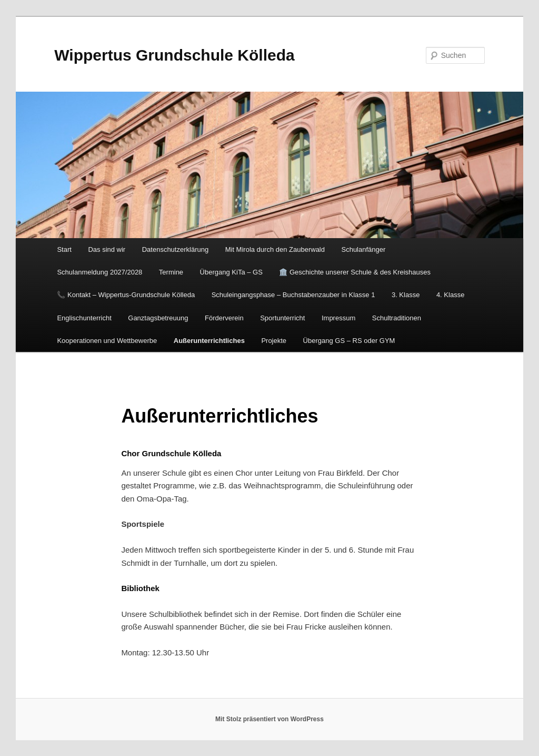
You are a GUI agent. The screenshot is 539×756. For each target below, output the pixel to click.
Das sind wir (107, 249)
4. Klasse (450, 295)
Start (64, 249)
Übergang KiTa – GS (231, 272)
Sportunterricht (282, 318)
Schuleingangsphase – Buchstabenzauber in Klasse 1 (293, 295)
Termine (171, 272)
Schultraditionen (397, 318)
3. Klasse (406, 295)
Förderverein (224, 318)
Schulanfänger (363, 249)
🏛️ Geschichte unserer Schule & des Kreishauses (355, 272)
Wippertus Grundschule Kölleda (174, 55)
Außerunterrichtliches (209, 341)
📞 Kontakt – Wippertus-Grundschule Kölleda (126, 295)
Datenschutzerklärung (175, 249)
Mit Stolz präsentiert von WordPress (269, 719)
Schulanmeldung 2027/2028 (99, 272)
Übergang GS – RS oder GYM (349, 341)
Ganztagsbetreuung (158, 318)
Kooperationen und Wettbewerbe (107, 341)
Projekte (274, 341)
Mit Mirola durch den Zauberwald (275, 249)
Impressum (338, 318)
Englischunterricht (84, 318)
